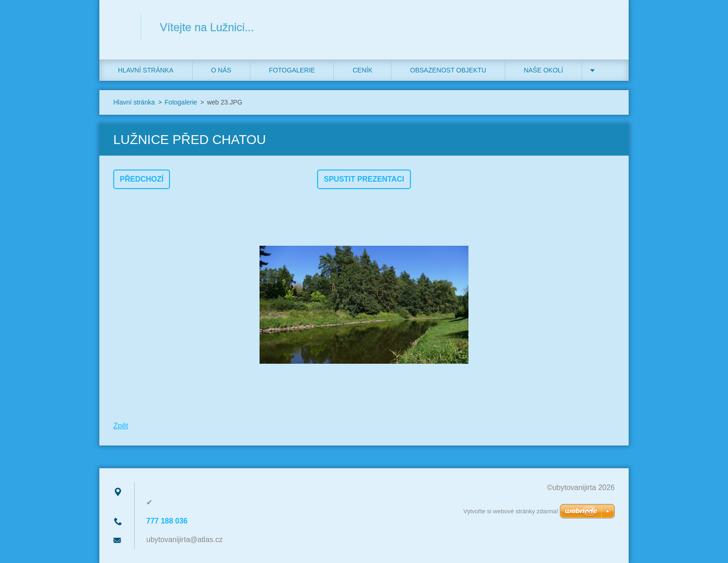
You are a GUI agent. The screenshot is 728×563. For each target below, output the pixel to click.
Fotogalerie (292, 70)
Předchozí (142, 179)
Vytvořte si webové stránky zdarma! (511, 511)
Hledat (604, 27)
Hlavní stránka (146, 70)
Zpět (121, 426)
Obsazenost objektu (448, 70)
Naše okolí (543, 70)
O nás (221, 70)
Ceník (362, 70)
